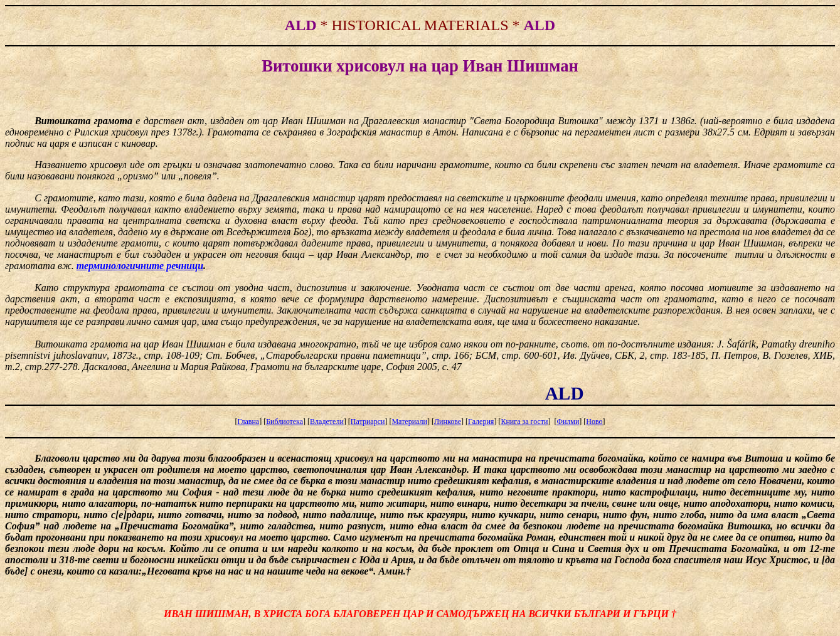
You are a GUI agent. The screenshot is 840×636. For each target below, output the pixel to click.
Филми (568, 421)
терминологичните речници (140, 266)
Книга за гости (524, 421)
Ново (594, 421)
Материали (409, 421)
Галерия (481, 421)
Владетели (327, 421)
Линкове (448, 421)
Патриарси (368, 421)
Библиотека (284, 421)
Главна (248, 421)
